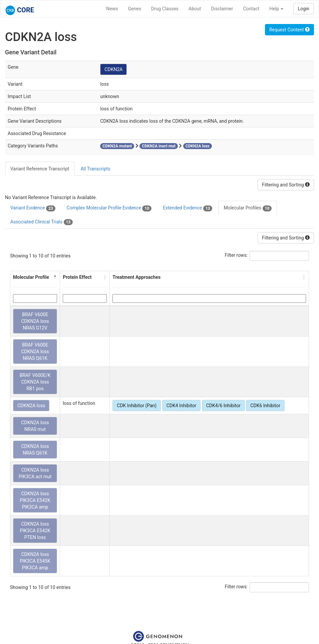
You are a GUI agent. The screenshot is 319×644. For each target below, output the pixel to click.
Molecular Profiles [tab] (248, 208)
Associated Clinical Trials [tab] (42, 222)
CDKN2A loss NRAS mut (35, 426)
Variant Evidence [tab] (33, 208)
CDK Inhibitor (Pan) (137, 406)
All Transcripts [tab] (95, 169)
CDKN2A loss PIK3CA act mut (35, 473)
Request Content (289, 30)
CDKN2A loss (31, 406)
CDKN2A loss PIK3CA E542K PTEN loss (35, 531)
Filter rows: (236, 255)
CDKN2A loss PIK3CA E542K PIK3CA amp (35, 500)
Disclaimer (222, 9)
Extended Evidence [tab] (188, 208)
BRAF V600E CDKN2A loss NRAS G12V (35, 321)
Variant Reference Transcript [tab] (40, 169)
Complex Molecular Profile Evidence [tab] (109, 208)
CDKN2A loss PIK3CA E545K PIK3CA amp (35, 561)
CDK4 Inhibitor (182, 406)
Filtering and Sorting (286, 185)
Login (303, 9)
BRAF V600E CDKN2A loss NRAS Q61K (35, 352)
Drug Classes (165, 9)
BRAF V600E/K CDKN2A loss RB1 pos (35, 382)
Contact (251, 9)
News (112, 9)
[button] (55, 277)
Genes (135, 9)
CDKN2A (113, 69)
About (195, 9)
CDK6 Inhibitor (265, 406)
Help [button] (276, 9)
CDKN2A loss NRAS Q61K (35, 450)
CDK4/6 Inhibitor (223, 406)
